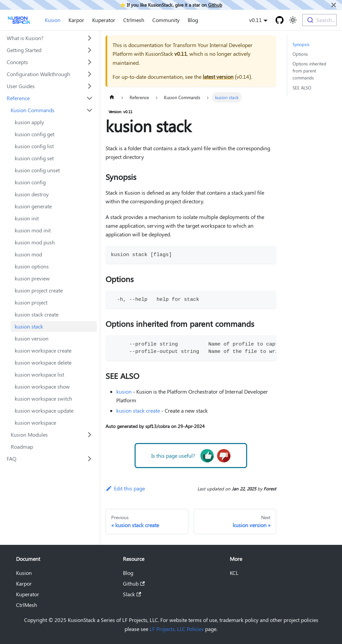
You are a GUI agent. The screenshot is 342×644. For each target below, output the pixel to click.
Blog (193, 20)
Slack (132, 594)
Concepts (17, 62)
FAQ (12, 459)
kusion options (32, 266)
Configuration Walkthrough (38, 74)
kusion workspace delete (43, 362)
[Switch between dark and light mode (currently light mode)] (293, 20)
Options (300, 54)
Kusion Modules (29, 435)
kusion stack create (37, 314)
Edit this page (125, 488)
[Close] (334, 5)
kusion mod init (33, 230)
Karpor (76, 20)
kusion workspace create (43, 350)
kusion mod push (35, 242)
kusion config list (34, 146)
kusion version (32, 338)
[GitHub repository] (280, 20)
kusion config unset (37, 170)
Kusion (53, 20)
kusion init (27, 218)
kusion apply (29, 122)
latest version (218, 77)
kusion (124, 391)
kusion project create (39, 290)
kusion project (31, 302)
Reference (18, 98)
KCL (234, 573)
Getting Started (24, 50)
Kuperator (104, 20)
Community (166, 20)
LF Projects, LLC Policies (177, 629)
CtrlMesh (27, 605)
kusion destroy (32, 194)
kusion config (30, 182)
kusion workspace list (39, 374)
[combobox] (319, 20)
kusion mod (28, 254)
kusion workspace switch (43, 398)
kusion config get (35, 134)
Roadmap (22, 447)
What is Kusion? (25, 38)
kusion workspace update (44, 410)
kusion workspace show (42, 386)
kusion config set (34, 158)
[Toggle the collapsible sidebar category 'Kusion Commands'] (90, 110)
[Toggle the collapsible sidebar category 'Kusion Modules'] (90, 435)
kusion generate (33, 206)
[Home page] (112, 97)
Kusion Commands (33, 110)
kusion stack (29, 326)
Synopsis (301, 44)
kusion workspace (35, 422)
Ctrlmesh (134, 20)
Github (215, 5)
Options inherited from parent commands (309, 71)
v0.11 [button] (255, 20)
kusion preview (32, 278)
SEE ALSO (302, 88)
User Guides (21, 86)
